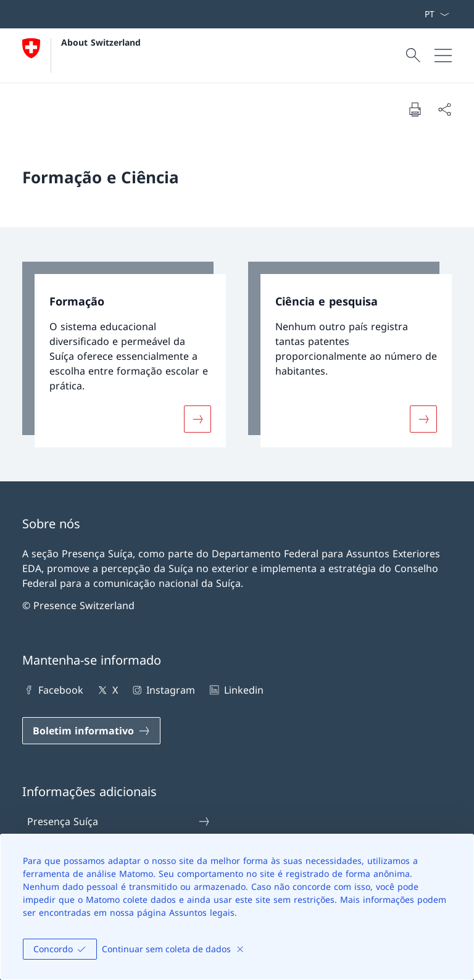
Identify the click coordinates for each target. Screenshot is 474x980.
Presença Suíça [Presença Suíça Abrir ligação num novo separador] (119, 821)
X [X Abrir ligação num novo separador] (106, 690)
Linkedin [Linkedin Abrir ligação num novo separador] (235, 690)
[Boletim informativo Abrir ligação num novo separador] (91, 731)
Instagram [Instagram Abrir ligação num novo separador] (163, 690)
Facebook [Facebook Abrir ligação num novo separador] (53, 690)
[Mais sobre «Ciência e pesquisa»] (423, 418)
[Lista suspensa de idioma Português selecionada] (437, 14)
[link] (124, 355)
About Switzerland (101, 42)
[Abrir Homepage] (81, 56)
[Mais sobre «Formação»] (197, 418)
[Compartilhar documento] (444, 109)
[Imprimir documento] (415, 109)
